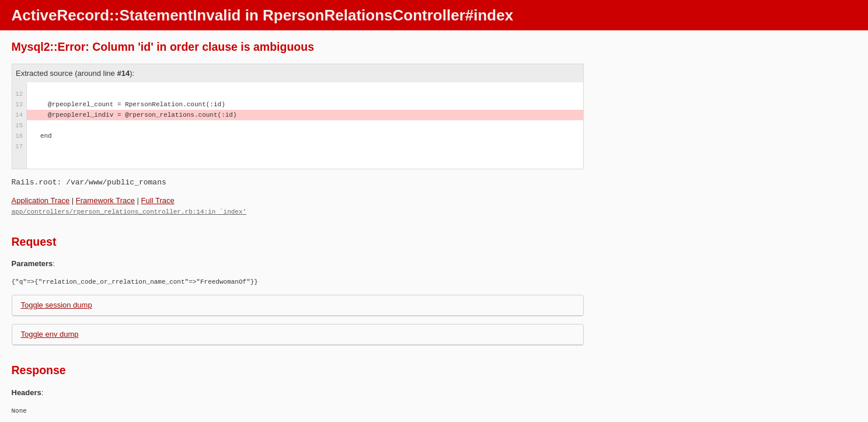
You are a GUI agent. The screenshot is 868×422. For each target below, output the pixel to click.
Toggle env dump (50, 334)
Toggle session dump (57, 304)
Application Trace (41, 200)
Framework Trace (105, 200)
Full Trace (158, 200)
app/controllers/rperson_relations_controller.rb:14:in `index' (129, 211)
